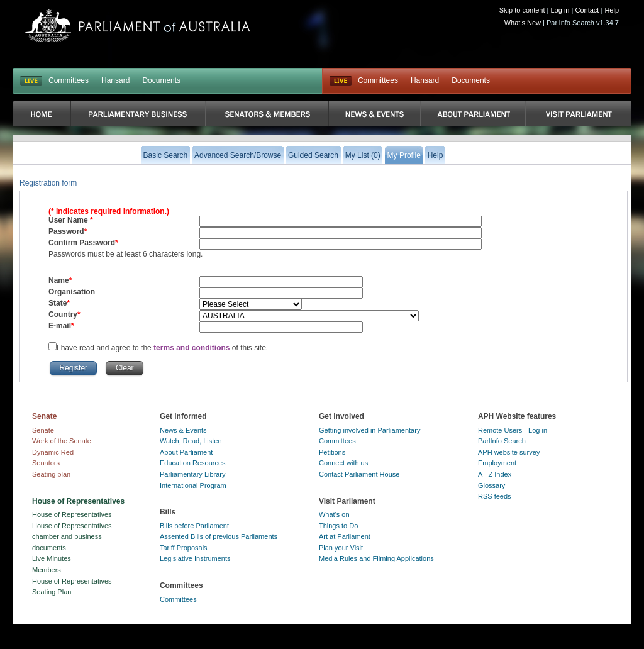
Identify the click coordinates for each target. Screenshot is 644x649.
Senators (46, 463)
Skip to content (522, 10)
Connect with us (343, 463)
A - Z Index (495, 474)
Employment (497, 463)
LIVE (31, 81)
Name (59, 280)
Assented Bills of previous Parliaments (219, 536)
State (58, 303)
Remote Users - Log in (513, 430)
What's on (334, 514)
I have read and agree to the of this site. (162, 348)
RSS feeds (495, 496)
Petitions (332, 452)
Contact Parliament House (359, 474)
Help (612, 10)
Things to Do (338, 526)
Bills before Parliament (194, 526)
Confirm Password (82, 243)
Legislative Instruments (195, 558)
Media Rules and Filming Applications (376, 558)
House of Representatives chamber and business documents (72, 537)
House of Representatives (72, 514)
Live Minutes (52, 558)
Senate (43, 430)
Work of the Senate (62, 441)
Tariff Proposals (184, 548)
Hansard (115, 80)
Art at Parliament (345, 536)
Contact (587, 10)
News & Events (183, 430)
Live (341, 81)
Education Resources (193, 463)
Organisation (72, 292)
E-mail (60, 326)
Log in (560, 10)
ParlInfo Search (502, 441)
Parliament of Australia (138, 25)
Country (63, 314)
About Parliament (186, 452)
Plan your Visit (341, 548)
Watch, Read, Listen (191, 441)
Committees (69, 80)
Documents (161, 80)
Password (66, 231)
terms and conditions (193, 348)
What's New (523, 23)
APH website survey (509, 452)
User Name (69, 220)
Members (47, 570)
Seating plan (51, 474)
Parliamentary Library (193, 474)
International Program (193, 485)
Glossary (491, 485)
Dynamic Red (53, 452)
